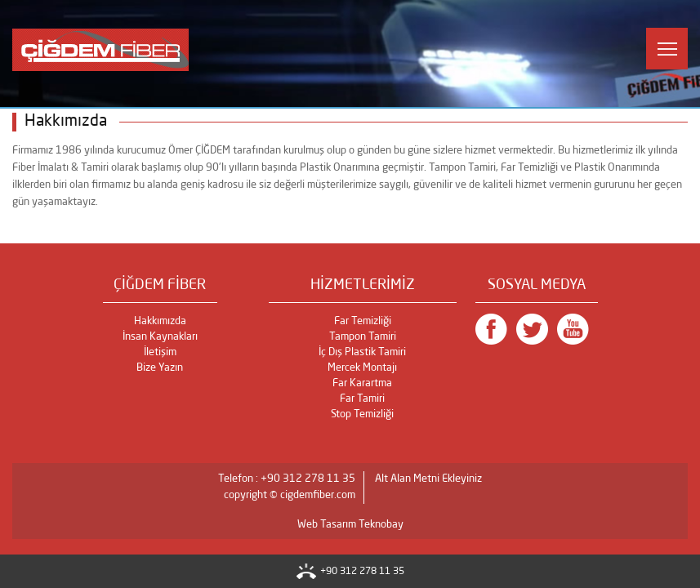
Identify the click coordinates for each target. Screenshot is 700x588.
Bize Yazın (160, 368)
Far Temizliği (363, 321)
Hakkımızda (160, 321)
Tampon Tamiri (363, 337)
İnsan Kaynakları (160, 337)
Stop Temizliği (362, 414)
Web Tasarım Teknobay (350, 525)
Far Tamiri (362, 399)
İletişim (160, 352)
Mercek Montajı (362, 368)
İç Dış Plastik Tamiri (362, 352)
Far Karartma (362, 383)
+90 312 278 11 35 (362, 572)
